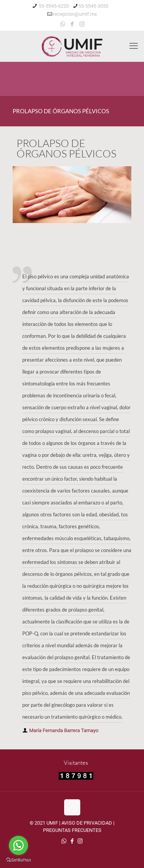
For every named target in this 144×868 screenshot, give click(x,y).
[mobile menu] (134, 46)
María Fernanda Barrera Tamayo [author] (64, 730)
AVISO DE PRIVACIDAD (87, 823)
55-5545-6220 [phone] (53, 6)
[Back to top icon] (72, 807)
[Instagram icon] (82, 24)
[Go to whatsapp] (18, 845)
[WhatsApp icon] (63, 24)
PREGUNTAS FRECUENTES (72, 830)
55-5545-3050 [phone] (93, 6)
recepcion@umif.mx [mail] (75, 14)
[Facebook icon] (72, 24)
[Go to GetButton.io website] (18, 860)
